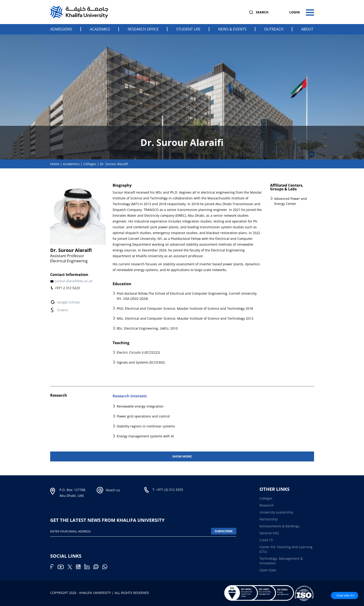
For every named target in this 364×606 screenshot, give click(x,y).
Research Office (143, 29)
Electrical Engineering (69, 261)
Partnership (269, 519)
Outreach (274, 29)
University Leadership (276, 512)
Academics (100, 29)
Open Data (268, 570)
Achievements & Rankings (279, 526)
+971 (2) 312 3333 (170, 490)
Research (267, 505)
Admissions (61, 29)
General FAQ (269, 533)
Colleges (90, 164)
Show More (182, 456)
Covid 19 (266, 540)
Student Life (188, 29)
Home (55, 164)
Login (295, 12)
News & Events (232, 29)
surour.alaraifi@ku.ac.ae (74, 281)
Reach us (113, 490)
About (307, 29)
